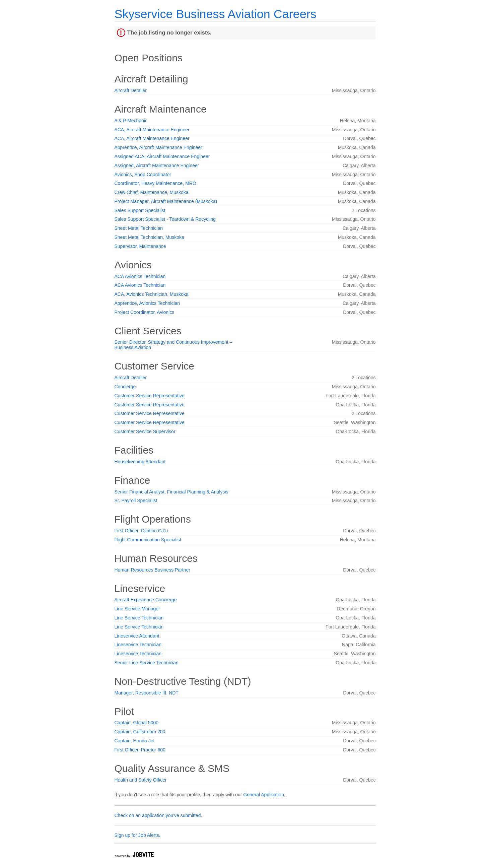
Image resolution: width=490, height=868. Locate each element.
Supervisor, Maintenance (140, 246)
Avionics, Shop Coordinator (143, 175)
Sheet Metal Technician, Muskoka (149, 237)
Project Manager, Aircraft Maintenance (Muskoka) (166, 201)
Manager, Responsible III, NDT (147, 693)
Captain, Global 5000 (137, 723)
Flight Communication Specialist (148, 540)
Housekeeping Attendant (140, 462)
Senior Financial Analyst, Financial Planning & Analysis (171, 492)
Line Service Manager (137, 609)
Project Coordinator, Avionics (145, 312)
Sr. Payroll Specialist (136, 500)
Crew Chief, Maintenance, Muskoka (152, 192)
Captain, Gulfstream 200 (140, 732)
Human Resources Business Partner (152, 570)
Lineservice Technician (138, 645)
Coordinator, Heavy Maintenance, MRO (155, 183)
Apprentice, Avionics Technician (147, 303)
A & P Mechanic (131, 121)
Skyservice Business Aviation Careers (216, 14)
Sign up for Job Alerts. (137, 835)
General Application (263, 795)
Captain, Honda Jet (135, 741)
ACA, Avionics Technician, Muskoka (152, 294)
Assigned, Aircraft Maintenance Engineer (157, 165)
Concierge (125, 387)
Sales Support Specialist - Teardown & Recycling (165, 219)
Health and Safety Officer (141, 780)
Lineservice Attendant (137, 636)
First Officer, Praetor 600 (140, 750)
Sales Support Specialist (140, 210)
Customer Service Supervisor (145, 431)
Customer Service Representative (150, 396)
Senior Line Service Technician (147, 663)
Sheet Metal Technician (139, 228)
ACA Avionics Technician (140, 276)
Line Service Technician (139, 618)
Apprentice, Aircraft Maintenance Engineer (158, 147)
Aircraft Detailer (131, 90)
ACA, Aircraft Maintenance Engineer (152, 130)
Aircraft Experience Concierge (146, 600)
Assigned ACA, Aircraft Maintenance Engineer (162, 156)
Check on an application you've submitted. (158, 815)
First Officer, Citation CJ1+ (142, 531)
